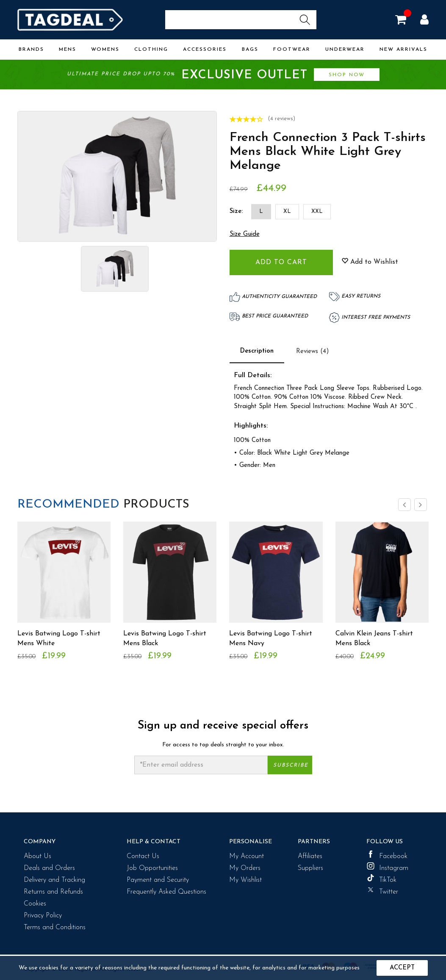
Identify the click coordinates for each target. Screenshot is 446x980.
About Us (37, 856)
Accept (402, 968)
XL (287, 211)
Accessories (205, 50)
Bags (250, 50)
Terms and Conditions (55, 928)
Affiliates (310, 856)
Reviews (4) (313, 352)
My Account (247, 856)
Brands (31, 50)
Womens (105, 50)
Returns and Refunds (53, 892)
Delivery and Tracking (54, 880)
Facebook (387, 855)
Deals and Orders (49, 868)
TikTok (381, 879)
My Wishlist (245, 880)
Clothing (151, 50)
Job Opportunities (152, 868)
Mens (68, 50)
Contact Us (143, 856)
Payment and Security (158, 880)
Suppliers (310, 868)
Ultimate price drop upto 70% (223, 75)
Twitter (382, 891)
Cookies (35, 904)
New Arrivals (403, 50)
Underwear (345, 50)
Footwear (292, 50)
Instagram (387, 867)
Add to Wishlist (370, 262)
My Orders (245, 868)
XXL (317, 211)
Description (257, 351)
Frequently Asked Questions (166, 892)
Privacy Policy (43, 916)
